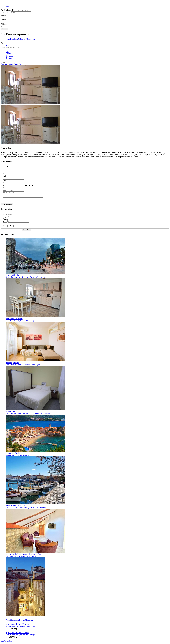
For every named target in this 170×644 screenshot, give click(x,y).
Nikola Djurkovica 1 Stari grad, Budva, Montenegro (25, 278)
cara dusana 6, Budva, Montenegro (19, 456)
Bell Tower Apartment (14, 320)
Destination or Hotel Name (11, 10)
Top (7, 52)
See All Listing (7, 642)
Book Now (5, 45)
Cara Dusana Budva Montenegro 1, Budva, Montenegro (27, 509)
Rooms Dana (11, 413)
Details (8, 54)
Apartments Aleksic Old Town (17, 625)
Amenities (10, 56)
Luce (8, 619)
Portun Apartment (12, 364)
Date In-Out (6, 13)
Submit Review (7, 205)
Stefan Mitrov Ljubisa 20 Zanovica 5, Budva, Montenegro (28, 415)
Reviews (9, 58)
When (5, 216)
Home (8, 6)
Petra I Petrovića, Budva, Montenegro (20, 621)
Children (4, 24)
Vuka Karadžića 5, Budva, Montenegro (20, 322)
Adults (3, 19)
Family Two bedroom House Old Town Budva (23, 555)
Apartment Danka (12, 276)
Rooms (4, 15)
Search (4, 29)
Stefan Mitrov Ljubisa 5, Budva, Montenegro (23, 366)
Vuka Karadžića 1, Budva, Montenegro (20, 627)
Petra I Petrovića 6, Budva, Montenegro (21, 557)
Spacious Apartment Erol (15, 506)
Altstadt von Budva (13, 454)
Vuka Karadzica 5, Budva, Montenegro (20, 39)
